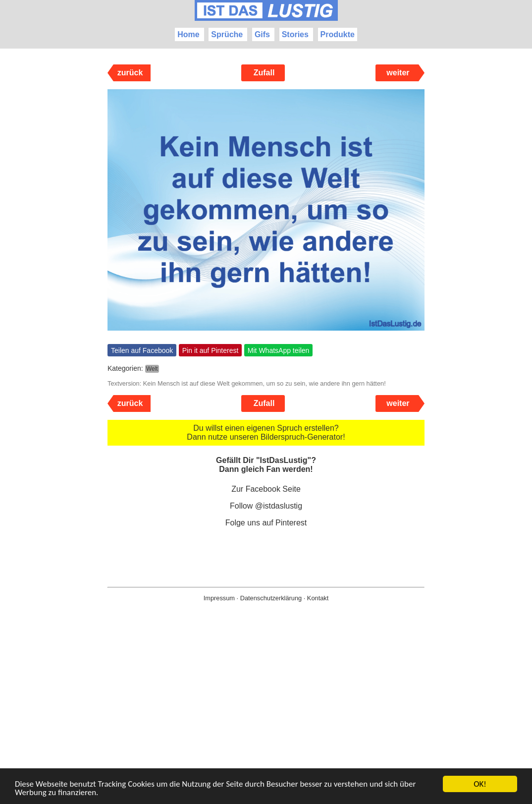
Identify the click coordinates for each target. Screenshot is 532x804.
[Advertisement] (266, 719)
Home (188, 34)
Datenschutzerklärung (271, 598)
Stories (295, 34)
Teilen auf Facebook (142, 350)
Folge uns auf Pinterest (266, 523)
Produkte (338, 34)
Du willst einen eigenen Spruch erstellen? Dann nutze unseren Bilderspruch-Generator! (266, 432)
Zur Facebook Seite (266, 489)
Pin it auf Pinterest (211, 350)
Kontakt (318, 598)
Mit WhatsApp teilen (279, 350)
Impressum (219, 598)
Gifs (262, 34)
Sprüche (227, 34)
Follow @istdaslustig (266, 506)
